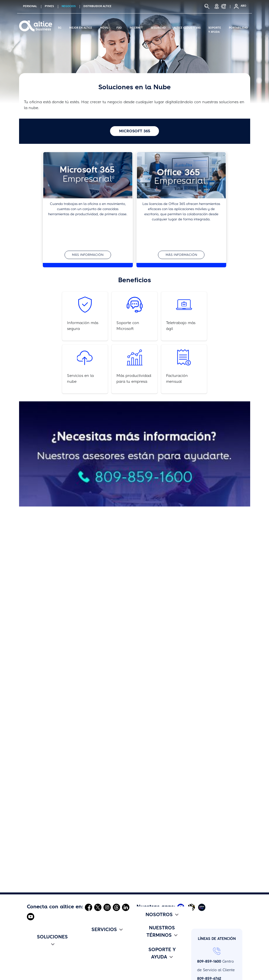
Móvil (104, 27)
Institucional (147, 950)
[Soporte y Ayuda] (225, 6)
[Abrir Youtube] (31, 916)
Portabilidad (238, 27)
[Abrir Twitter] (98, 907)
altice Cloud (92, 941)
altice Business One (99, 958)
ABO (243, 6)
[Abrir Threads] (116, 907)
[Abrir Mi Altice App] (181, 907)
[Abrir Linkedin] (126, 907)
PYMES (49, 6)
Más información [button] (88, 255)
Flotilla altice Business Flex (51, 967)
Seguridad (158, 27)
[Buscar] (207, 6)
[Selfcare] (235, 6)
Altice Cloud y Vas (187, 27)
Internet (136, 27)
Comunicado (147, 958)
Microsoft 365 (135, 131)
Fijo (119, 27)
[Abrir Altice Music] (192, 907)
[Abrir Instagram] (107, 907)
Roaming (90, 967)
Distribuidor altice (97, 6)
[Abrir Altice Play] (202, 907)
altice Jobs (146, 941)
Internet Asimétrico (44, 950)
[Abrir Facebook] (89, 907)
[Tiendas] (217, 6)
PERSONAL (30, 6)
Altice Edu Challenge (155, 967)
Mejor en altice (81, 27)
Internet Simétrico (43, 941)
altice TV (35, 976)
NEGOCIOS (69, 6)
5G (60, 27)
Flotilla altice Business (46, 958)
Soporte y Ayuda (215, 27)
